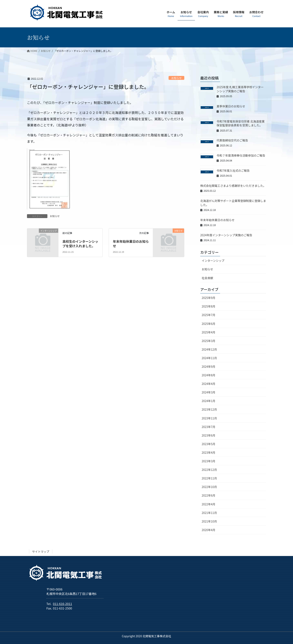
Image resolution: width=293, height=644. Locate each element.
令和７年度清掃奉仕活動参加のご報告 (241, 155)
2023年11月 (209, 418)
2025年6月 (209, 324)
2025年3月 (209, 341)
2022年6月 (209, 495)
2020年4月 (209, 530)
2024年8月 (209, 375)
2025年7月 (209, 315)
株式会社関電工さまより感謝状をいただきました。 (233, 186)
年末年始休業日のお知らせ (131, 244)
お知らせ (176, 78)
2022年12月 (209, 470)
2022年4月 (209, 504)
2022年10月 (209, 487)
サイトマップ (41, 552)
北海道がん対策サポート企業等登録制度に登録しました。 (233, 203)
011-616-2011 (63, 604)
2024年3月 (209, 392)
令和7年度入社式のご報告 (233, 170)
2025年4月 (209, 332)
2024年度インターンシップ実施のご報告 (226, 235)
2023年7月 (209, 427)
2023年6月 (209, 435)
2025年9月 (209, 298)
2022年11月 (209, 478)
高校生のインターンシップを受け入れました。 (80, 244)
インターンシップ (213, 261)
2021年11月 (209, 513)
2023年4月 (209, 452)
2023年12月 (209, 409)
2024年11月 (209, 358)
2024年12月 (209, 349)
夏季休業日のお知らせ (231, 106)
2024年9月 (209, 367)
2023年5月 (209, 444)
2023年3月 (209, 461)
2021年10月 (209, 521)
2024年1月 (209, 401)
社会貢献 (207, 278)
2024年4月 (209, 384)
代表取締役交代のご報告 (232, 140)
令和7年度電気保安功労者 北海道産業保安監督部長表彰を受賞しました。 (241, 123)
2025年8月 (209, 306)
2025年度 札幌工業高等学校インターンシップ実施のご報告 (240, 89)
